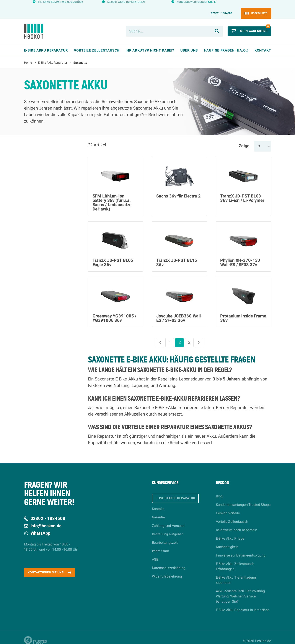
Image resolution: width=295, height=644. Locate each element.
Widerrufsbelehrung (167, 570)
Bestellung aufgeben (168, 528)
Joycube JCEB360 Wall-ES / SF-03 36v (179, 311)
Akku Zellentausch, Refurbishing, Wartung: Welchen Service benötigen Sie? (241, 589)
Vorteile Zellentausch (232, 514)
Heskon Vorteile (228, 505)
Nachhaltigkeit (227, 539)
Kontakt (263, 43)
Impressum (161, 545)
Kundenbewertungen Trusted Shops (243, 497)
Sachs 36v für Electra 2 (178, 188)
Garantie (158, 511)
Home (28, 55)
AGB (155, 553)
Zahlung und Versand (168, 519)
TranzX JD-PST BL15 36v (177, 255)
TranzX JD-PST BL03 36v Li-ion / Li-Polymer (242, 191)
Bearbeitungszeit (165, 536)
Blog (219, 489)
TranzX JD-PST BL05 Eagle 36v (113, 255)
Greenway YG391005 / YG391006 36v (115, 311)
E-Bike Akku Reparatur (53, 55)
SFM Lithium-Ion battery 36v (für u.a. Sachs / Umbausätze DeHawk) (112, 195)
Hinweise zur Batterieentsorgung (241, 548)
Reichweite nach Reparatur (236, 522)
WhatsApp (37, 525)
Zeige (244, 138)
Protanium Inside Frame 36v (243, 311)
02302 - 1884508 (222, 5)
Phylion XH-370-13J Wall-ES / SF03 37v (240, 255)
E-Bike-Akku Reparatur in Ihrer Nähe (243, 602)
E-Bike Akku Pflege (230, 531)
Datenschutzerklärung (169, 562)
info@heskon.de (43, 518)
